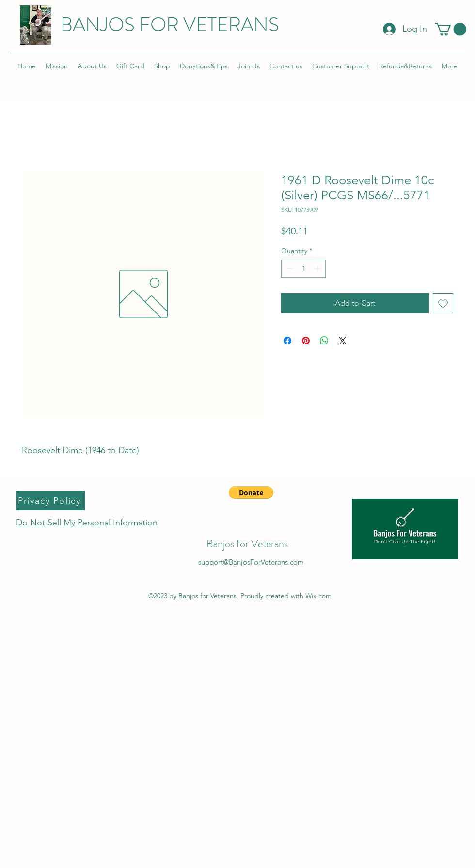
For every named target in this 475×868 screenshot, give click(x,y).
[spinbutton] (303, 269)
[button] (451, 29)
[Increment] (318, 269)
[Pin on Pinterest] (306, 341)
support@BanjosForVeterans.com (251, 562)
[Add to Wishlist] (443, 303)
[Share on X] (343, 341)
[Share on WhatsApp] (324, 341)
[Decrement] (289, 269)
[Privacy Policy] (50, 501)
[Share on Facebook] (287, 341)
